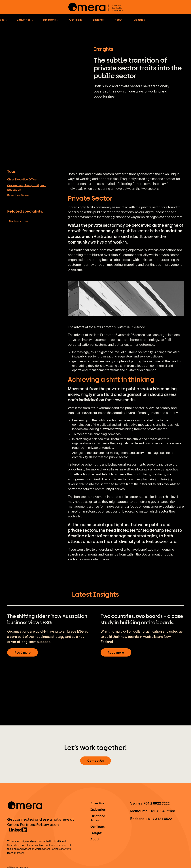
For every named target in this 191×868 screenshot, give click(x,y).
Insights (98, 20)
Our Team (76, 20)
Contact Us (95, 761)
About (119, 20)
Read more (23, 652)
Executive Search (19, 196)
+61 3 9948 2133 (162, 811)
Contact (139, 20)
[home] (95, 7)
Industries (98, 810)
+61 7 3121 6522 (159, 819)
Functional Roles (99, 818)
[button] (26, 20)
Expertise (97, 803)
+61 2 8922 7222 (157, 804)
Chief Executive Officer (22, 180)
